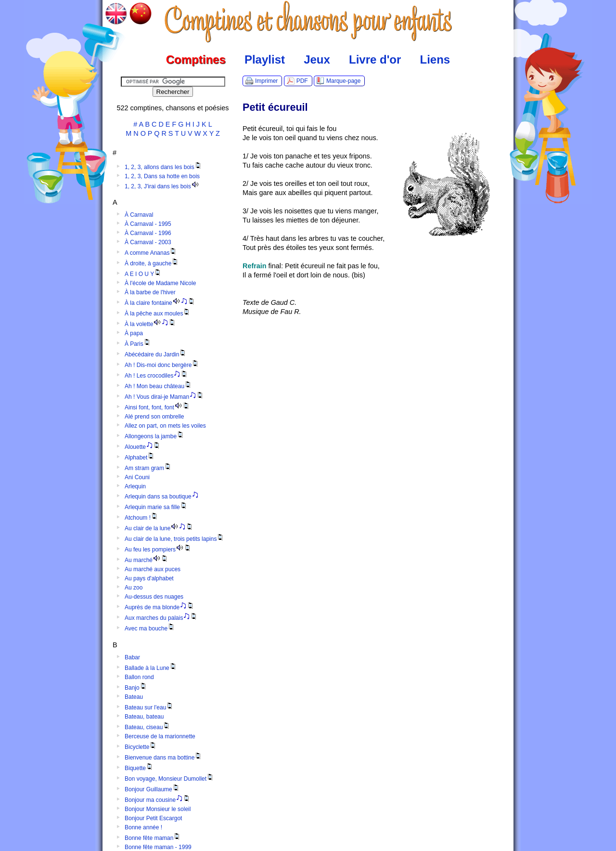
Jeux (317, 59)
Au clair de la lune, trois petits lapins (174, 539)
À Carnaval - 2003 (148, 242)
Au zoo (134, 588)
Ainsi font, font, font (157, 407)
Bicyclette (141, 747)
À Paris (138, 344)
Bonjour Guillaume (152, 789)
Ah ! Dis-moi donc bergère (162, 365)
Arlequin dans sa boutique (162, 497)
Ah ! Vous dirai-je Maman (164, 397)
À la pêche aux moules (158, 314)
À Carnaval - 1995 (148, 224)
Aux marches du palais (161, 618)
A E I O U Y (143, 274)
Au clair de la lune (159, 528)
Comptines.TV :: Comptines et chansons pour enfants (308, 22)
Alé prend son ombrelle (154, 417)
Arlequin (135, 486)
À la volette (150, 324)
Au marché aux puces (153, 569)
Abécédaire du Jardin (156, 354)
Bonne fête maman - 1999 (158, 847)
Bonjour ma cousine (158, 800)
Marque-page (343, 81)
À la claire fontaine (160, 303)
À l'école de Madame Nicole (160, 283)
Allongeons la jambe (154, 436)
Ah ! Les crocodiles (156, 376)
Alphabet (140, 458)
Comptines (196, 59)
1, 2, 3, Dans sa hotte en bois (162, 176)
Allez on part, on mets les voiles (165, 426)
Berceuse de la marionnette (160, 736)
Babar (132, 657)
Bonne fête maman (153, 838)
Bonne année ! (143, 827)
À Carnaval (139, 215)
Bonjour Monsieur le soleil (158, 809)
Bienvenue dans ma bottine (163, 758)
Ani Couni (137, 477)
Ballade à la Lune (151, 668)
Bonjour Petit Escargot (153, 818)
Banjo (136, 688)
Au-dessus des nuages (154, 597)
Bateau (134, 697)
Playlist (265, 59)
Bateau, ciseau (148, 727)
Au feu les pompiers (158, 550)
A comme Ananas (151, 253)
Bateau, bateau (144, 717)
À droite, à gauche (152, 263)
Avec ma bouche (150, 628)
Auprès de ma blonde (160, 607)
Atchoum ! (141, 518)
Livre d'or (375, 59)
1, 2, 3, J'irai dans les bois (162, 186)
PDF (302, 81)
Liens (435, 59)
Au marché (147, 560)
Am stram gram (148, 468)
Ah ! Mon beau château (158, 386)
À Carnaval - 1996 (148, 233)
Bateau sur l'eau (149, 707)
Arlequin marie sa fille (156, 507)
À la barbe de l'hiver (150, 292)
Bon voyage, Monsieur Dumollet (169, 779)
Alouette (143, 447)
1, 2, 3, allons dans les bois (163, 167)
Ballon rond (139, 677)
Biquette (139, 768)
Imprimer (266, 81)
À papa (134, 333)
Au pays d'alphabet (149, 578)
